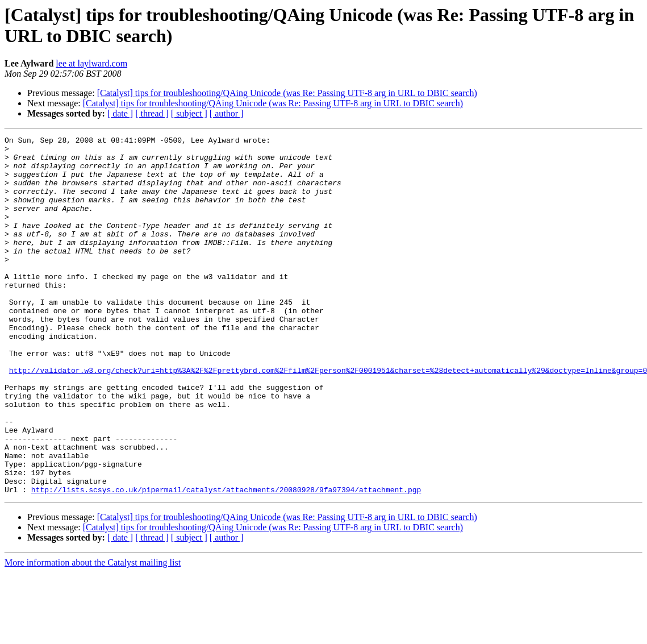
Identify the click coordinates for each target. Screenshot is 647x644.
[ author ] (227, 113)
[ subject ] (189, 113)
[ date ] (120, 113)
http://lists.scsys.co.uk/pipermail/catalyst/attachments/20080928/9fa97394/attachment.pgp (226, 561)
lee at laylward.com (91, 63)
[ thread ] (152, 113)
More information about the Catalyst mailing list (93, 634)
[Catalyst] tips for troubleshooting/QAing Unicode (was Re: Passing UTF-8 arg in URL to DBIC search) (287, 93)
